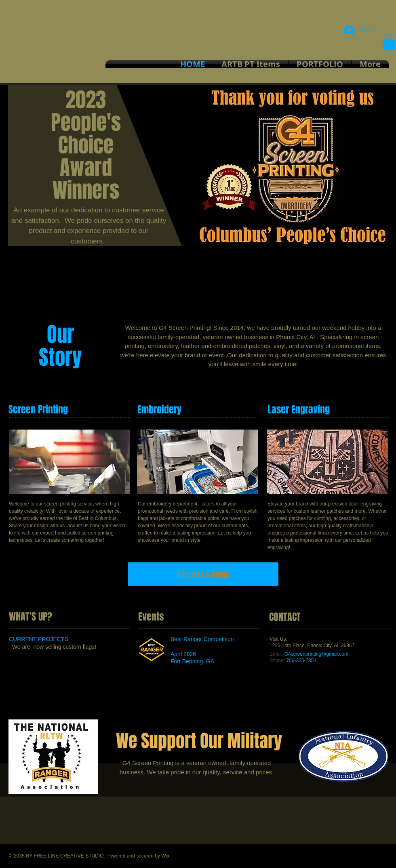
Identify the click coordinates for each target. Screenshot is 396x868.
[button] (389, 42)
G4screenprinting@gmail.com (316, 654)
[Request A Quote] (203, 574)
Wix (165, 856)
